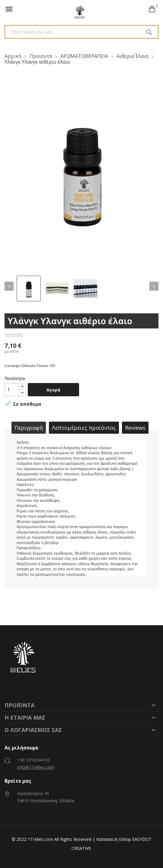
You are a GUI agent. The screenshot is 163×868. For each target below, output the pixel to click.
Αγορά (53, 390)
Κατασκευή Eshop (114, 839)
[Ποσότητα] (12, 390)
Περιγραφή (29, 428)
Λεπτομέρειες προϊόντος (84, 428)
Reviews (135, 428)
